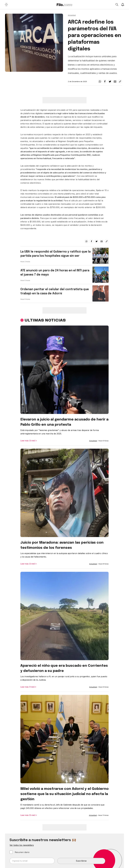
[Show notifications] (123, 5)
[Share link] (120, 81)
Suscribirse (81, 861)
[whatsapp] (100, 81)
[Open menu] (6, 5)
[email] (115, 81)
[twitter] (110, 81)
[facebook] (105, 81)
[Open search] (117, 5)
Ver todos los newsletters (22, 845)
